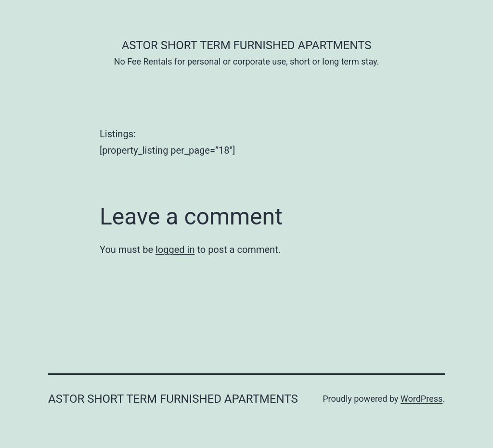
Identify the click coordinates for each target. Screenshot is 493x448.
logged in (175, 250)
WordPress (422, 399)
